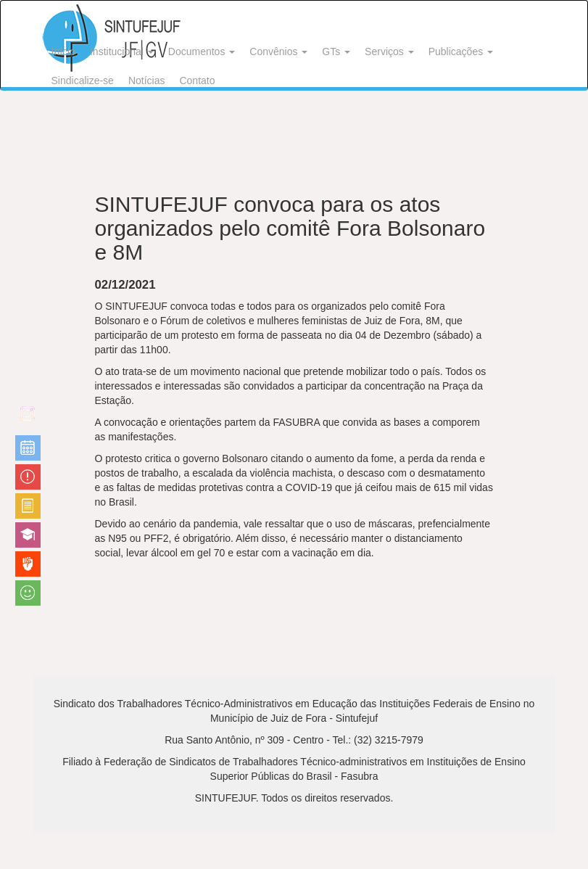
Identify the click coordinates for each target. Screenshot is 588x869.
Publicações (461, 52)
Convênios (278, 52)
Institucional (122, 52)
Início (63, 52)
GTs (336, 52)
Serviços (389, 52)
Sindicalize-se (83, 81)
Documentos (202, 52)
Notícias (147, 81)
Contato (197, 81)
